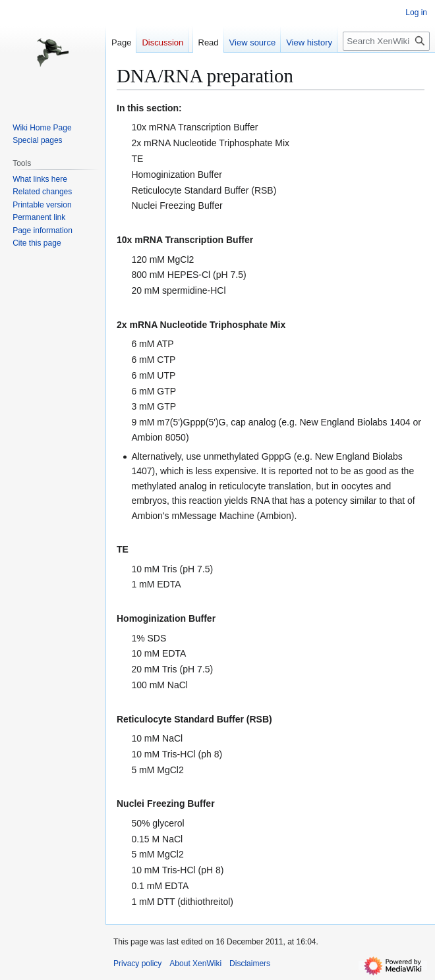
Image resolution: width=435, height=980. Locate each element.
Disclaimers (250, 964)
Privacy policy (137, 964)
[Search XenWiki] (386, 41)
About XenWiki (195, 964)
